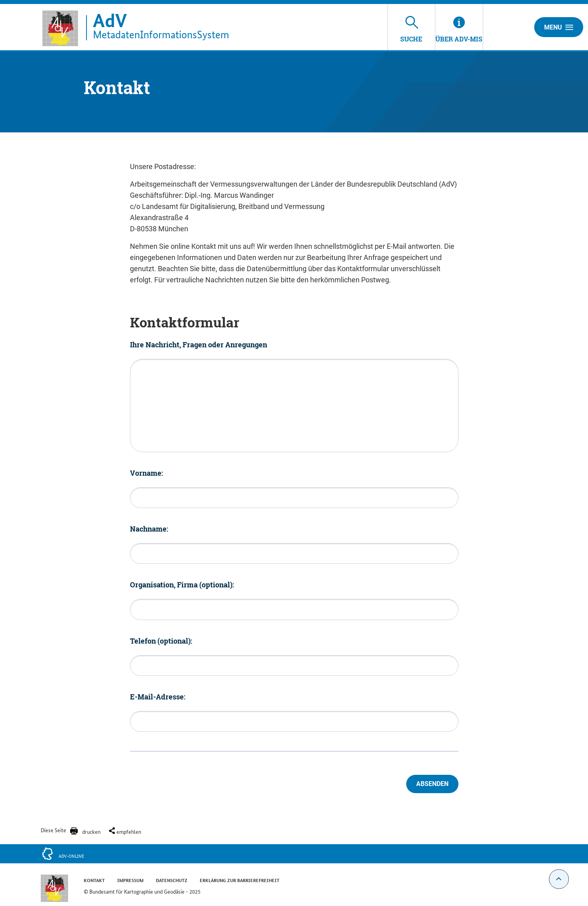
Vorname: (147, 473)
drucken (91, 831)
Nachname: (149, 529)
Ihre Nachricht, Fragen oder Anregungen (199, 345)
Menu (559, 27)
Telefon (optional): (161, 641)
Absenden (432, 784)
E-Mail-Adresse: (158, 697)
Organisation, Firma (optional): (182, 585)
